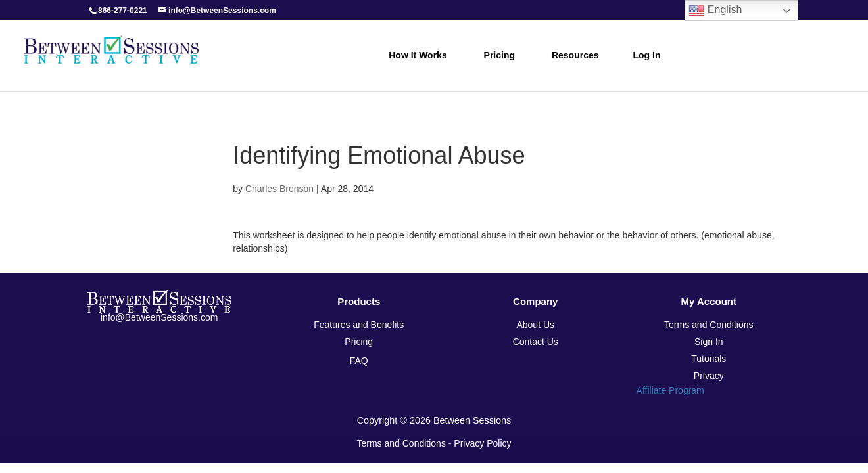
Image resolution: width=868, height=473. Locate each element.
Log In (647, 55)
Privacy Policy (482, 443)
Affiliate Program (670, 390)
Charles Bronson (279, 189)
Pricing (499, 55)
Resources (575, 55)
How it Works (418, 55)
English (715, 11)
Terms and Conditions (401, 443)
